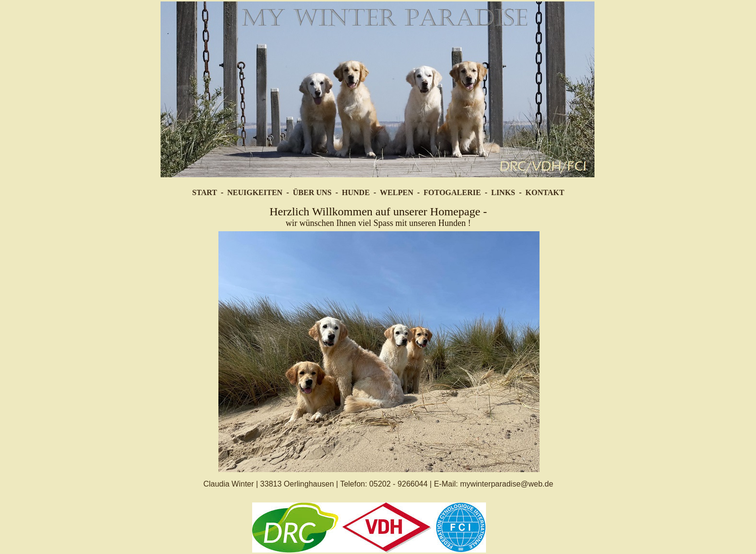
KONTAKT (545, 192)
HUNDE (356, 192)
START (205, 192)
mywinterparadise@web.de (506, 484)
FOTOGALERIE (452, 192)
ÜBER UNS (312, 192)
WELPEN (397, 192)
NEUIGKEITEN (255, 192)
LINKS (503, 192)
